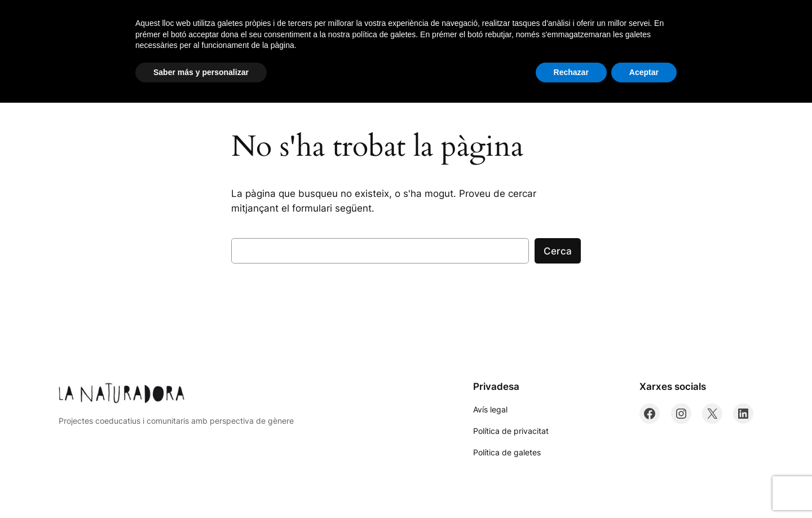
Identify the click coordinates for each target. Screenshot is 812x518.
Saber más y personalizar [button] (201, 487)
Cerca (558, 251)
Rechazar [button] (571, 487)
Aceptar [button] (644, 487)
